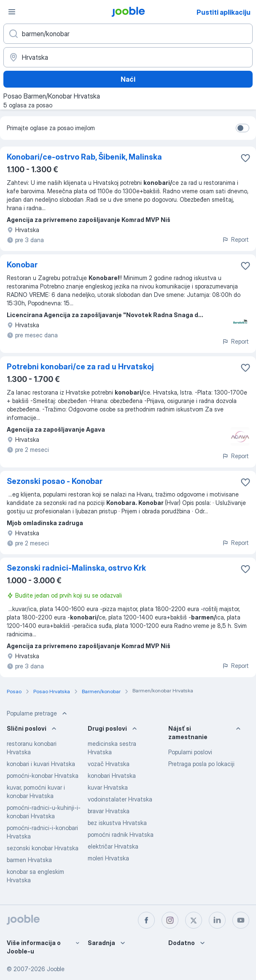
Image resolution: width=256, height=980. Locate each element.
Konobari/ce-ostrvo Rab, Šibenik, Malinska (84, 157)
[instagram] (170, 920)
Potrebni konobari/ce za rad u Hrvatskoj (80, 367)
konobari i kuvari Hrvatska (41, 764)
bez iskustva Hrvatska (117, 823)
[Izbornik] (12, 12)
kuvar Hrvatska (108, 787)
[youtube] (241, 920)
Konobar (22, 265)
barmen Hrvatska (29, 860)
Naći (128, 79)
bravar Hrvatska (109, 811)
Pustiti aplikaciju (224, 12)
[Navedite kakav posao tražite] (128, 34)
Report (235, 239)
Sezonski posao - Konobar (55, 481)
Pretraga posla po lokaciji (201, 764)
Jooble (56, 969)
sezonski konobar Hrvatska (43, 848)
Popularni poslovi (190, 752)
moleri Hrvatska (108, 858)
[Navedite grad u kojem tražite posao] (128, 57)
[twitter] (194, 920)
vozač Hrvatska (109, 764)
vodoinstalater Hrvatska (120, 799)
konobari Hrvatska (112, 776)
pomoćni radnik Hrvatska (121, 834)
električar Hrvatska (113, 846)
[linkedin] (217, 920)
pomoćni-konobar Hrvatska (43, 776)
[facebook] (146, 920)
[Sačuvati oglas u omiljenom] (245, 158)
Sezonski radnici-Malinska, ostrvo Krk (76, 568)
